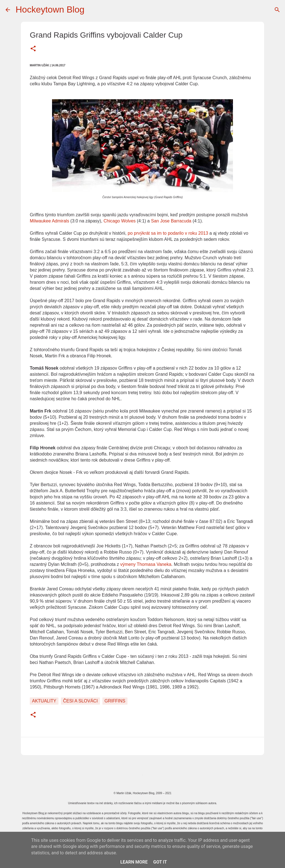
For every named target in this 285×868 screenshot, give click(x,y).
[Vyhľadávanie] (277, 10)
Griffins (115, 701)
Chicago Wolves (120, 221)
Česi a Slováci (81, 701)
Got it (160, 862)
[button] (33, 49)
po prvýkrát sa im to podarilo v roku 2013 (168, 233)
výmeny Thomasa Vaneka (146, 564)
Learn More (134, 862)
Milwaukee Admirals (49, 221)
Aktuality (44, 701)
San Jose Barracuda (171, 221)
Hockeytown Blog (50, 9)
